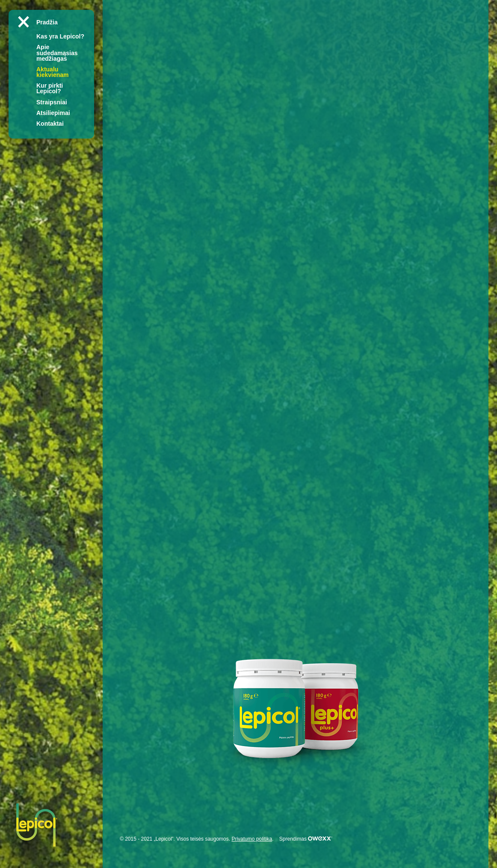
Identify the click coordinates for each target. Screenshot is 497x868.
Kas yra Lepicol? (60, 36)
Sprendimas (306, 839)
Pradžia (47, 22)
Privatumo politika (252, 839)
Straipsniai (52, 102)
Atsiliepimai (53, 113)
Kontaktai (50, 124)
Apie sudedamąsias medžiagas (57, 53)
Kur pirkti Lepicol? (50, 88)
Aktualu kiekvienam (53, 72)
